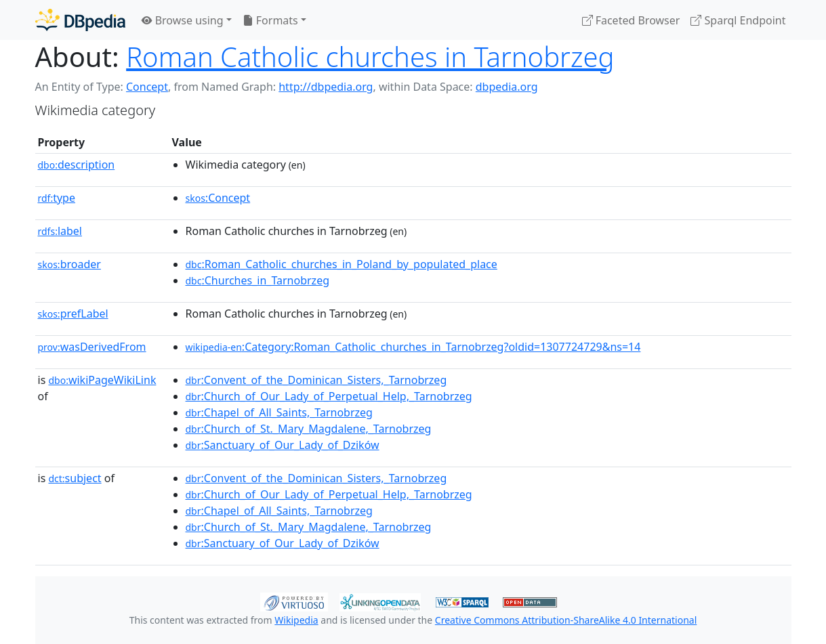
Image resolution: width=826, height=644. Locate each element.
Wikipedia (296, 620)
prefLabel (73, 314)
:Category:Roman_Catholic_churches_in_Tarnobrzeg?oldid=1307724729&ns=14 (413, 347)
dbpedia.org (507, 87)
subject (75, 478)
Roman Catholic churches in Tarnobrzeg (370, 57)
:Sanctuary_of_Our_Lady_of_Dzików (283, 445)
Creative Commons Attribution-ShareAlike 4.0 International (566, 620)
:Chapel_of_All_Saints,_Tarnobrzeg (279, 412)
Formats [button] (270, 20)
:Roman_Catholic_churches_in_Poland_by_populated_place (342, 264)
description (77, 165)
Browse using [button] (183, 20)
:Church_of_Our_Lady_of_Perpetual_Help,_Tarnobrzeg (329, 396)
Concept (147, 87)
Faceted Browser (631, 20)
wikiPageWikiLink (102, 380)
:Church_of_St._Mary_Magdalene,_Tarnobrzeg (309, 429)
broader (69, 264)
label (60, 231)
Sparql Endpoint (738, 20)
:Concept (218, 198)
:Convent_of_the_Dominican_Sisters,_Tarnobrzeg (316, 380)
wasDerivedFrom (92, 347)
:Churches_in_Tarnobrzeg (258, 280)
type (57, 198)
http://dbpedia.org (326, 87)
